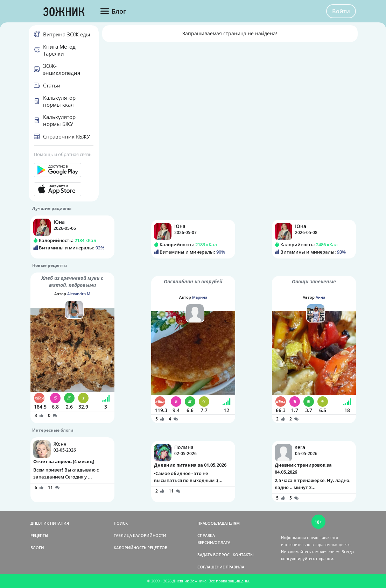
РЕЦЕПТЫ (39, 535)
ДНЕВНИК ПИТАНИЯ (50, 523)
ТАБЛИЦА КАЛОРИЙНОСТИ (140, 535)
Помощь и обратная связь (63, 154)
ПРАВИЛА (235, 567)
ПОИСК (121, 523)
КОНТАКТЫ (243, 555)
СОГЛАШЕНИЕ (211, 567)
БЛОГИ (37, 548)
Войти (341, 11)
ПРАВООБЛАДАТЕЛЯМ (219, 523)
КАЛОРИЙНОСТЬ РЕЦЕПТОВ (141, 548)
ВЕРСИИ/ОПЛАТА (214, 542)
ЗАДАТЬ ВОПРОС (213, 555)
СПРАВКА (206, 535)
